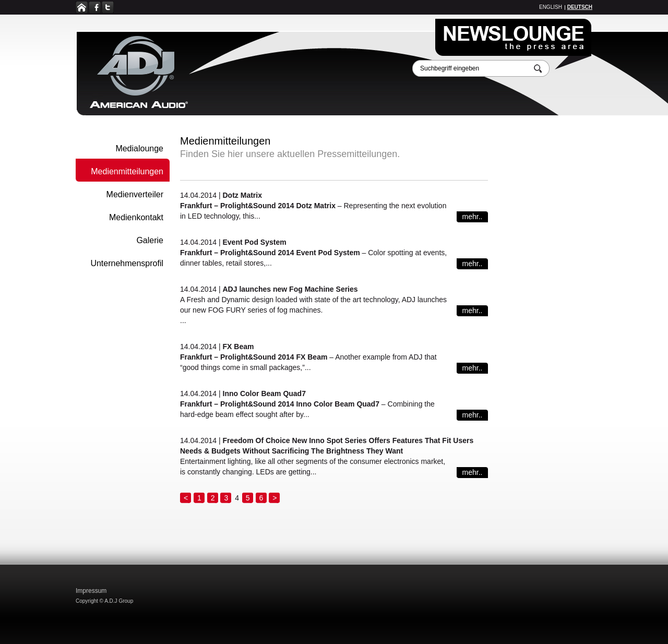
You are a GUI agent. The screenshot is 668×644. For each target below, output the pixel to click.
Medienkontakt (136, 217)
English (551, 7)
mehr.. (473, 217)
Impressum (91, 591)
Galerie (150, 240)
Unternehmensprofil (127, 263)
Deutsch (580, 7)
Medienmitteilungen (127, 171)
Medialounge (139, 148)
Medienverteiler (135, 194)
